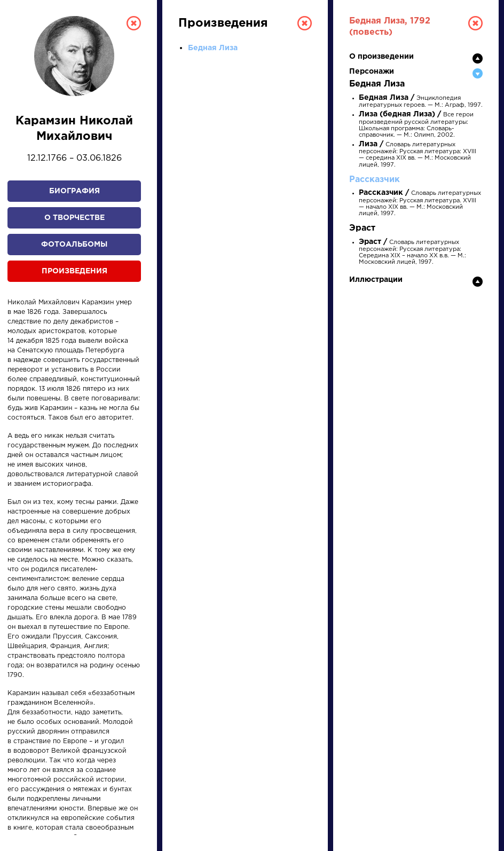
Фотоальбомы (74, 245)
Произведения (74, 271)
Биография (74, 191)
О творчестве (74, 218)
